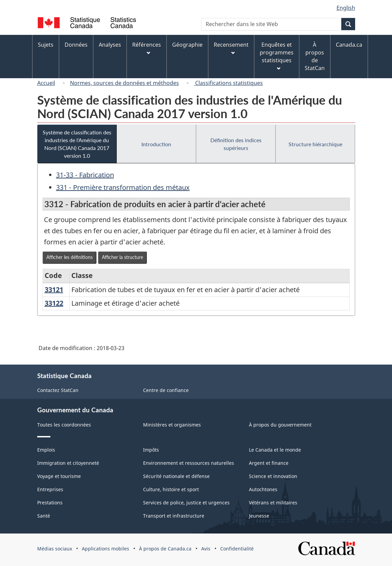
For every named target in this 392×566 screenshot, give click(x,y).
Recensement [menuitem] (231, 48)
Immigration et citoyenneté (68, 463)
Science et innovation (273, 476)
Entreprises (50, 489)
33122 (54, 303)
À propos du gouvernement (280, 425)
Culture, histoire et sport (171, 489)
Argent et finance (269, 463)
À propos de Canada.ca (165, 549)
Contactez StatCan (58, 390)
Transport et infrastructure (174, 516)
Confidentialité (237, 549)
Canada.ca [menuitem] (349, 45)
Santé (44, 516)
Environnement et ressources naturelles (189, 463)
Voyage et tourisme (59, 476)
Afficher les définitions (70, 257)
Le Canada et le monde (275, 450)
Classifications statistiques (228, 83)
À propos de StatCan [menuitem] (315, 56)
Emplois (46, 450)
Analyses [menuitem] (110, 45)
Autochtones (263, 489)
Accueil (46, 83)
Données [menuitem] (76, 45)
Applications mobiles (106, 549)
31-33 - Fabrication (85, 175)
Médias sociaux (55, 549)
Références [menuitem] (147, 48)
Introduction (156, 144)
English (346, 8)
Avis (206, 549)
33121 (54, 290)
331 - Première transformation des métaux (123, 187)
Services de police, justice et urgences (186, 503)
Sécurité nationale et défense (176, 476)
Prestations (50, 503)
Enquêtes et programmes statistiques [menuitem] (277, 56)
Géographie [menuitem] (187, 45)
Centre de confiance (166, 390)
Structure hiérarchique (315, 144)
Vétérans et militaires (273, 503)
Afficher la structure (122, 257)
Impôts (151, 450)
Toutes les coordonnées (64, 425)
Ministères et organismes (172, 425)
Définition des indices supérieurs (236, 144)
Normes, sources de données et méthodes (124, 83)
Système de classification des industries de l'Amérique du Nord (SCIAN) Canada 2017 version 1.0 (77, 144)
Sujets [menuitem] (46, 45)
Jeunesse (259, 516)
